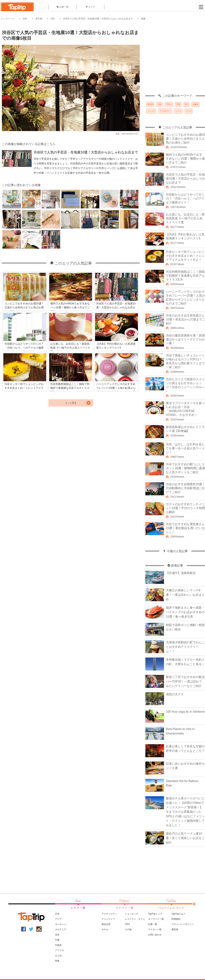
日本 (25, 19)
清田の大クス (175, 694)
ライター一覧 (155, 929)
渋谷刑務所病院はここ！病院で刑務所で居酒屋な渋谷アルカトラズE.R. (185, 276)
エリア (90, 7)
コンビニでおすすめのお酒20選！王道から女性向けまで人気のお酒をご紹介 (185, 139)
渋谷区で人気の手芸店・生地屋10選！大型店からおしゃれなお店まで (98, 19)
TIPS (127, 924)
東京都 (39, 19)
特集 (57, 961)
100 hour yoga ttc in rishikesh (185, 712)
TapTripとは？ (179, 914)
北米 (57, 935)
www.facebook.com (130, 134)
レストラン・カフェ (135, 919)
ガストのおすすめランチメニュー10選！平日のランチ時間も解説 (185, 508)
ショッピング (132, 914)
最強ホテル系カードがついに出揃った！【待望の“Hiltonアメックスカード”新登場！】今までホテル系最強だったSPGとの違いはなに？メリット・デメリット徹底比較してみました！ (185, 812)
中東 (57, 940)
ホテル (105, 929)
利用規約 (176, 919)
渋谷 (53, 19)
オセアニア (61, 929)
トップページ (8, 19)
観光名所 (106, 924)
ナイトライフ (108, 919)
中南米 (58, 945)
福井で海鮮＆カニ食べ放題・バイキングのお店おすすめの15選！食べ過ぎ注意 (185, 612)
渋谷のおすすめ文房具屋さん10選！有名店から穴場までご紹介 (185, 319)
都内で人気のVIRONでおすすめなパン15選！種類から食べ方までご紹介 (185, 159)
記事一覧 (63, 7)
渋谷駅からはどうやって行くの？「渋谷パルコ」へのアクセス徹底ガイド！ (185, 198)
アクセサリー (165, 111)
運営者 (175, 929)
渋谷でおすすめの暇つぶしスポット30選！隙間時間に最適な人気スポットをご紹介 (185, 468)
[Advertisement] (35, 59)
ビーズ (189, 111)
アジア (58, 919)
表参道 (195, 104)
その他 (128, 929)
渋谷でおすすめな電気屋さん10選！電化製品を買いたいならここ (185, 528)
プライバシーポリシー (183, 924)
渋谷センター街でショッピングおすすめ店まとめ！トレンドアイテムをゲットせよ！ (185, 256)
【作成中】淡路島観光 (181, 573)
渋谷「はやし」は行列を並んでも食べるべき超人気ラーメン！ (185, 448)
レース (178, 111)
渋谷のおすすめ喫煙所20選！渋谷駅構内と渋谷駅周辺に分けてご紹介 (185, 488)
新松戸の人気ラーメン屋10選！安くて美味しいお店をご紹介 (185, 838)
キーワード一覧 (156, 919)
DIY (186, 104)
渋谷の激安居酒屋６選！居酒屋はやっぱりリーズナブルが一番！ (185, 339)
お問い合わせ (155, 935)
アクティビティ (109, 914)
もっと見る (71, 403)
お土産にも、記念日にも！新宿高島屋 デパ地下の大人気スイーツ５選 (185, 218)
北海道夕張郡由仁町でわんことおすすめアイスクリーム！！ (185, 647)
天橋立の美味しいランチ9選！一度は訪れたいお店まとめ (185, 595)
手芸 (178, 104)
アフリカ (59, 950)
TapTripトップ (155, 914)
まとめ (58, 956)
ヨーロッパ (61, 924)
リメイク (151, 111)
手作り (169, 104)
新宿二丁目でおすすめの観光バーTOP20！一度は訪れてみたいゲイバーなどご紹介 (185, 681)
